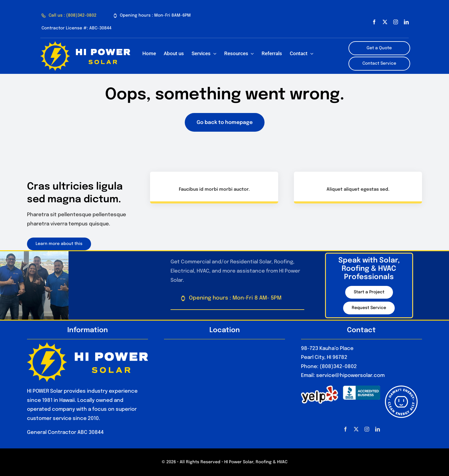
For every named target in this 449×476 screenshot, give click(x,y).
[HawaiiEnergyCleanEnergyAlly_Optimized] (401, 388)
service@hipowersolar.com (350, 376)
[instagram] (396, 22)
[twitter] (385, 22)
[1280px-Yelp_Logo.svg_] (320, 388)
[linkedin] (406, 22)
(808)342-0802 (338, 367)
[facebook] (374, 22)
